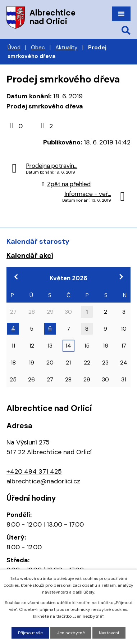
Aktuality (67, 48)
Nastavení (109, 633)
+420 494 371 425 (34, 471)
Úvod (14, 48)
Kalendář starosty (38, 241)
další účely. (84, 592)
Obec (38, 48)
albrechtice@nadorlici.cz (43, 481)
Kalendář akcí (30, 255)
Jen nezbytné (71, 633)
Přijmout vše (30, 633)
